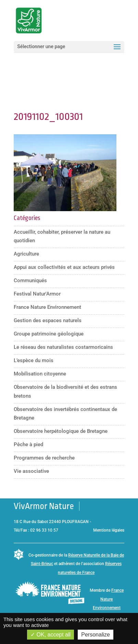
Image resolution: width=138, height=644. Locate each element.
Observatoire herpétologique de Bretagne (61, 431)
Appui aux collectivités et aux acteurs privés (64, 267)
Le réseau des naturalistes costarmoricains (63, 347)
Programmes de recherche (44, 458)
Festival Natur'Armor (37, 294)
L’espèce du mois (34, 360)
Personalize (96, 635)
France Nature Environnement (47, 307)
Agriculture (26, 254)
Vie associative (31, 471)
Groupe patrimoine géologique (49, 334)
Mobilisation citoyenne (40, 374)
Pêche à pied (28, 444)
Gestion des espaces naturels (48, 320)
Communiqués (30, 280)
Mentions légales (109, 530)
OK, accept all (51, 635)
